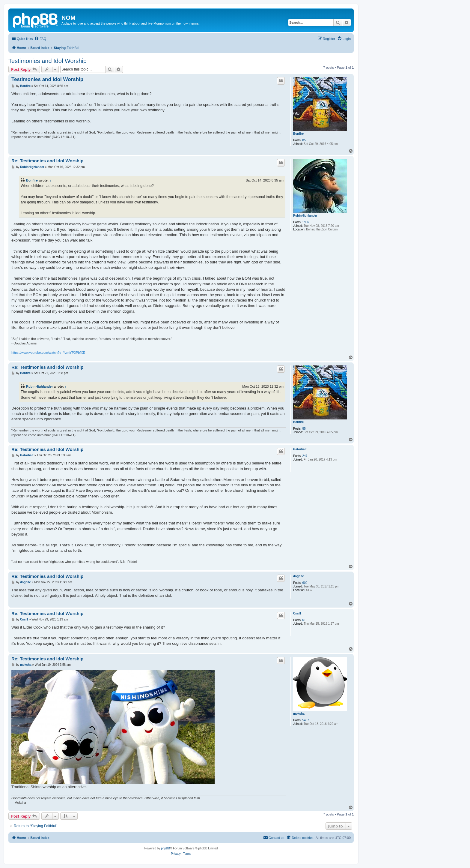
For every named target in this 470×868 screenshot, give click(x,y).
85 (304, 140)
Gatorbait (300, 449)
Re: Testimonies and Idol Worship (47, 161)
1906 (306, 222)
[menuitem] (40, 39)
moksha (299, 714)
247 (305, 456)
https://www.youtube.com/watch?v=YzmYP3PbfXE (48, 353)
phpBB (165, 848)
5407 (306, 720)
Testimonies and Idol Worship (48, 61)
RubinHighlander (305, 216)
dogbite (299, 576)
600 (305, 583)
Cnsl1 (297, 613)
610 (305, 620)
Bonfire (298, 134)
